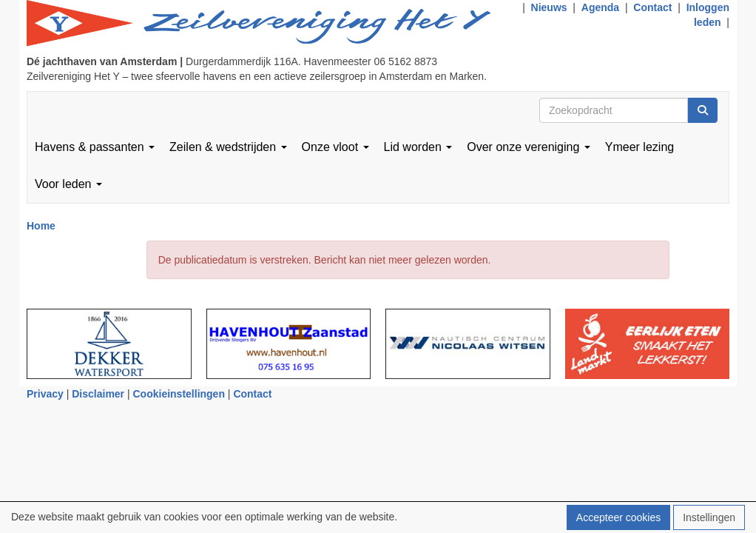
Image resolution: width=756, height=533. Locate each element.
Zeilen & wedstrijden (228, 147)
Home (41, 226)
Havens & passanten (95, 147)
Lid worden (418, 147)
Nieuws (549, 7)
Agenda (600, 7)
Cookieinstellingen (179, 394)
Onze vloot (335, 147)
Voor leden (68, 184)
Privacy (45, 394)
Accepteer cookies (618, 517)
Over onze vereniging (529, 147)
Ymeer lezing (639, 147)
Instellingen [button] (709, 517)
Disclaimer (98, 394)
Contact (652, 7)
